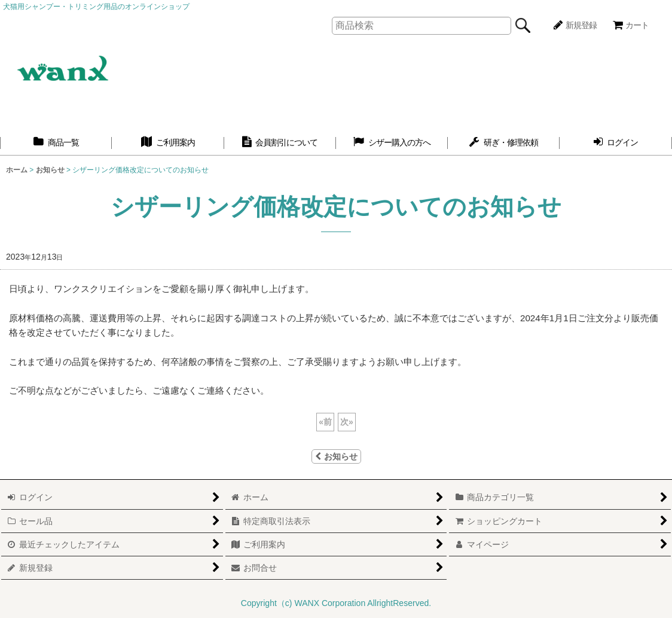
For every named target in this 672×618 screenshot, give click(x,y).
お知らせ (336, 456)
